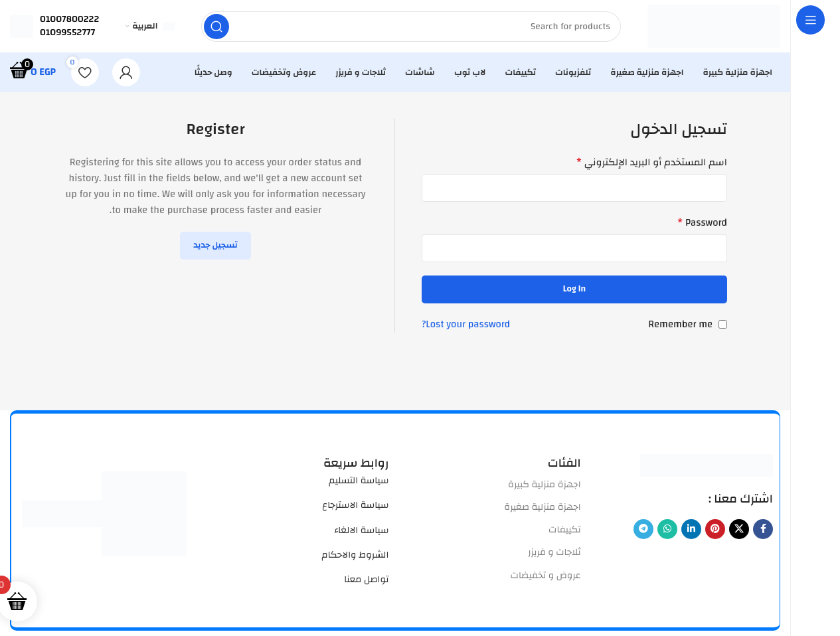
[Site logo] (714, 26)
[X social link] (739, 530)
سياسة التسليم (359, 481)
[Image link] (707, 466)
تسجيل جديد (215, 246)
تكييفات (565, 530)
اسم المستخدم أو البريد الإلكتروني (652, 163)
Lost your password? (466, 325)
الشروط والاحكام (356, 556)
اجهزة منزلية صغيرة (542, 508)
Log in (574, 289)
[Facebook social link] (763, 530)
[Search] (411, 27)
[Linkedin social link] (691, 530)
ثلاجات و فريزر (554, 553)
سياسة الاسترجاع (355, 506)
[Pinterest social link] (715, 530)
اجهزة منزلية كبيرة (545, 485)
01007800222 (69, 19)
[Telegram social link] (643, 530)
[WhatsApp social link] (667, 530)
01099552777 (67, 33)
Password (702, 224)
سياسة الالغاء (361, 531)
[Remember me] (723, 325)
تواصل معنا (366, 580)
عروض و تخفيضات (546, 576)
